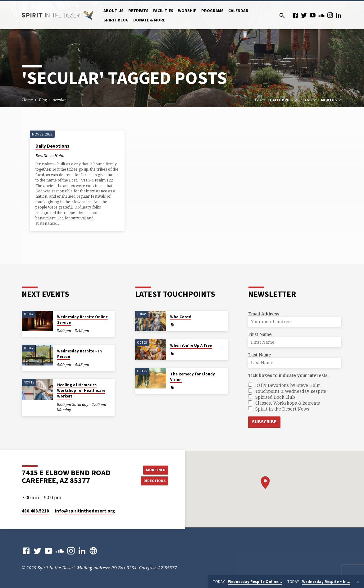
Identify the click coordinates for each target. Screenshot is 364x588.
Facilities (163, 11)
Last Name (260, 354)
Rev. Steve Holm (50, 155)
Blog (43, 100)
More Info (153, 469)
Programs (212, 11)
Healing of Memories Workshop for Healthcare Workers (81, 390)
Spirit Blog (116, 20)
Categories (284, 100)
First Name (260, 334)
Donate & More (149, 20)
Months (331, 100)
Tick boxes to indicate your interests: (288, 375)
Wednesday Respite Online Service (82, 319)
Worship (187, 11)
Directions (153, 481)
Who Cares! (181, 316)
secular (60, 100)
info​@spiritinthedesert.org (85, 511)
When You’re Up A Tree (191, 345)
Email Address (264, 313)
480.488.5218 (35, 511)
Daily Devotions (52, 146)
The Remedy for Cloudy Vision (193, 376)
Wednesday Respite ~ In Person (80, 353)
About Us (114, 11)
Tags (309, 100)
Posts (260, 100)
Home (27, 100)
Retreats (138, 11)
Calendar (238, 11)
